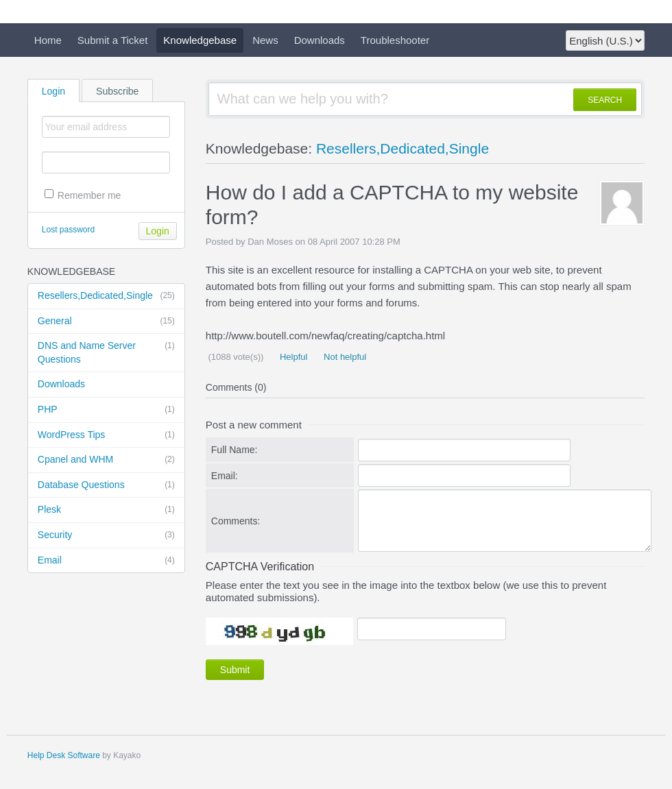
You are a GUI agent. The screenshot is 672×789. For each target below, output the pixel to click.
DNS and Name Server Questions (106, 352)
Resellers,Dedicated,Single (106, 296)
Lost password (68, 230)
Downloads (320, 40)
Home (48, 40)
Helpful (292, 357)
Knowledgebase (200, 40)
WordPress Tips (106, 435)
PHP (106, 410)
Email (106, 561)
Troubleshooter (395, 40)
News (265, 40)
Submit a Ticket (113, 40)
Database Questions (106, 485)
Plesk (106, 510)
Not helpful (344, 357)
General (106, 321)
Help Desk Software (64, 755)
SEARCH (605, 100)
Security (106, 535)
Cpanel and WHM (106, 460)
